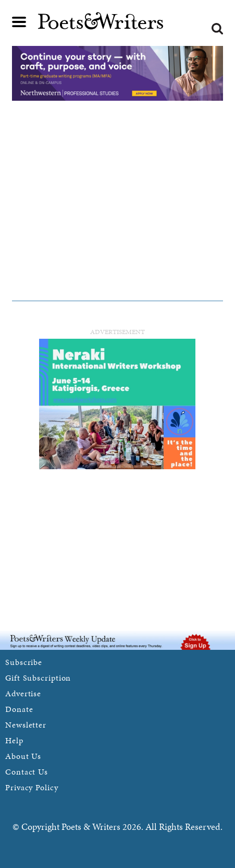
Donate (19, 709)
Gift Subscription (38, 678)
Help (14, 740)
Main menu (19, 22)
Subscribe (24, 662)
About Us (23, 756)
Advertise (23, 693)
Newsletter (26, 725)
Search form (217, 29)
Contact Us (27, 772)
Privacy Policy (32, 787)
